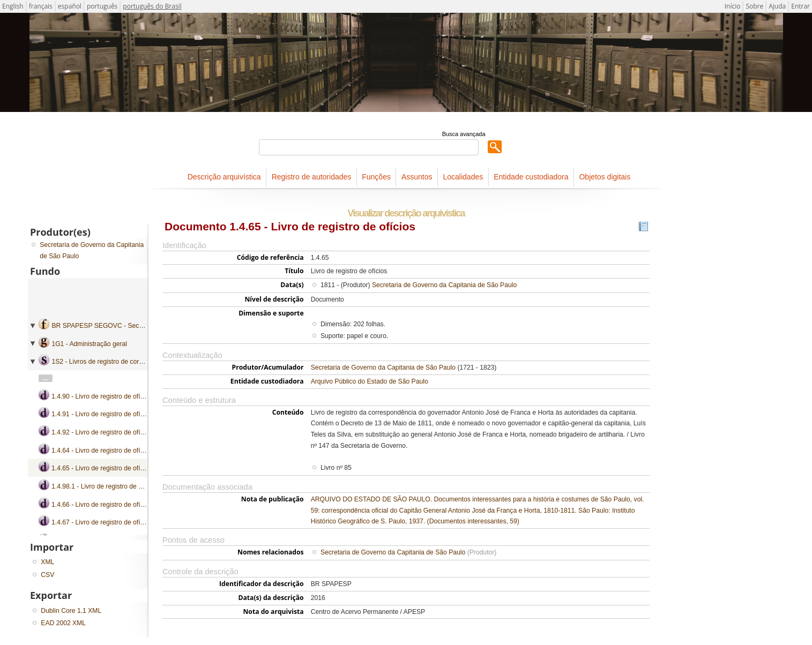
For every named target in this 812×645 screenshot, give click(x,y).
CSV (47, 575)
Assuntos (417, 177)
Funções (376, 177)
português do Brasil (152, 6)
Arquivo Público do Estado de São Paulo (370, 381)
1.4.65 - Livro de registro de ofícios (102, 468)
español (70, 6)
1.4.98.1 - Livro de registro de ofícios (104, 486)
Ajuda (777, 6)
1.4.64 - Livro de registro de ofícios (102, 451)
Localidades (463, 177)
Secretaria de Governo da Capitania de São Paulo (444, 285)
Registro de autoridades (312, 177)
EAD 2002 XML (63, 623)
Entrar (800, 6)
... (46, 378)
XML (47, 562)
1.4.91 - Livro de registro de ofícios (102, 414)
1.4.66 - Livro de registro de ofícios (102, 505)
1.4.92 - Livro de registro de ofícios (102, 432)
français (41, 6)
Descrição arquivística (224, 177)
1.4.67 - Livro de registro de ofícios (102, 522)
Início (733, 6)
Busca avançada (464, 134)
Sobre (754, 6)
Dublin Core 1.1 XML (71, 611)
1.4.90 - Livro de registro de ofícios (102, 396)
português (102, 6)
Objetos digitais (605, 177)
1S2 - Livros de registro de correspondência (115, 362)
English (13, 6)
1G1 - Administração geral (89, 344)
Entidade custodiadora (531, 177)
